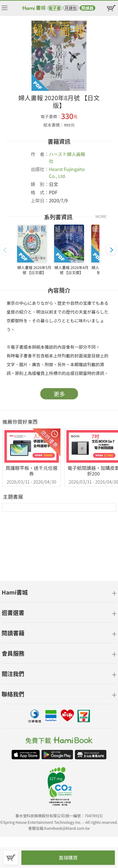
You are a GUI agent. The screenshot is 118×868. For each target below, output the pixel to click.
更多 (59, 394)
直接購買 (68, 858)
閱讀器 (87, 8)
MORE (101, 216)
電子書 (55, 8)
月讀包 (71, 8)
